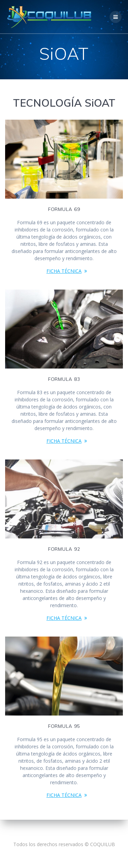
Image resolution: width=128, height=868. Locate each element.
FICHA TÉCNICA (64, 271)
